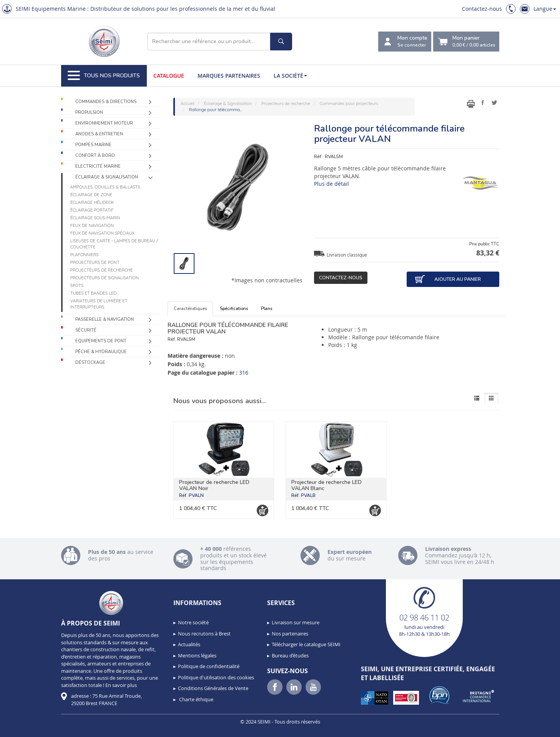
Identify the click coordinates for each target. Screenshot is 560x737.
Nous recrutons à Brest (204, 634)
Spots (77, 285)
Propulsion (89, 113)
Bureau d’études (290, 655)
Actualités (189, 644)
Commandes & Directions (106, 102)
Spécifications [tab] (234, 309)
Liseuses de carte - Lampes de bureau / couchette (115, 244)
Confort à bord (95, 156)
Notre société (193, 622)
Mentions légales (197, 655)
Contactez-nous (482, 9)
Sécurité (86, 330)
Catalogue (169, 76)
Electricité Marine (98, 166)
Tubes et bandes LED (94, 293)
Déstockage (90, 363)
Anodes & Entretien (99, 134)
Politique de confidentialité (209, 666)
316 (244, 373)
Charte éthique (196, 699)
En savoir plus (121, 685)
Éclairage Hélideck (92, 202)
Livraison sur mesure (296, 622)
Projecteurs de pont (95, 262)
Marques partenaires (229, 76)
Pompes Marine (93, 145)
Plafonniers (85, 255)
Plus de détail (332, 184)
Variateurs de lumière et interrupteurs (99, 304)
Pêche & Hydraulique (101, 352)
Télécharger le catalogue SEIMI (306, 644)
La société (290, 76)
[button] (23, 729)
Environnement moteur (104, 123)
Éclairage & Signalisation (107, 177)
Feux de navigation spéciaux (102, 233)
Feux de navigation (92, 225)
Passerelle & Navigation (105, 319)
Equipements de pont (101, 341)
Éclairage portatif (92, 210)
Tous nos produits (104, 76)
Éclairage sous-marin (95, 218)
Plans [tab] (267, 309)
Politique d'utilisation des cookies (216, 677)
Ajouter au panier (448, 279)
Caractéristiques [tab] (190, 309)
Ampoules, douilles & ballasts (105, 187)
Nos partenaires (290, 634)
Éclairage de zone (91, 195)
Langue (545, 9)
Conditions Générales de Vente (213, 688)
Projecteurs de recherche (102, 270)
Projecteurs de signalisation (105, 278)
